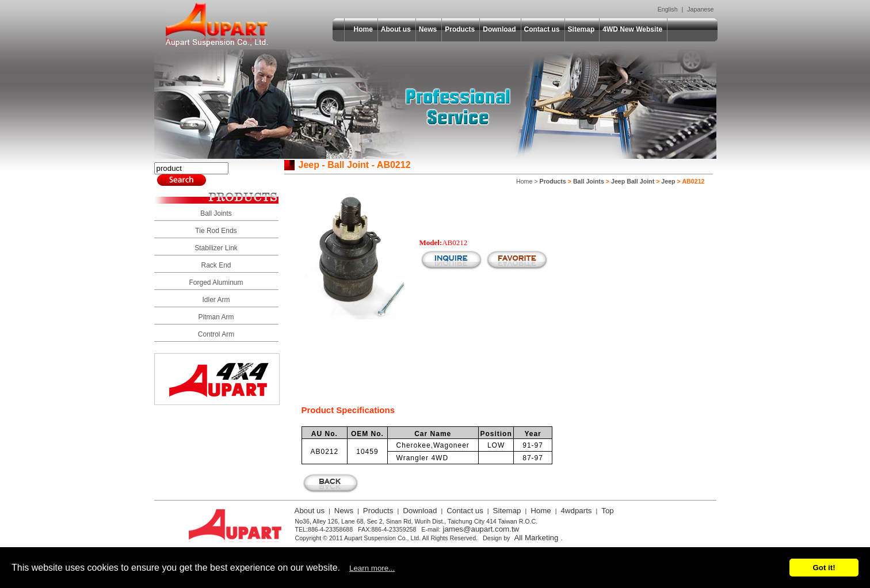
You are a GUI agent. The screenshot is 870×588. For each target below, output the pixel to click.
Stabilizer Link (216, 248)
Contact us (542, 29)
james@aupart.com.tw (481, 529)
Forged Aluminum (216, 282)
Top (608, 511)
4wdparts (576, 511)
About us (396, 29)
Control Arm (216, 334)
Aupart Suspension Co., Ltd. (217, 25)
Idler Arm (216, 300)
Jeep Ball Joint (633, 181)
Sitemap (581, 29)
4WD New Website (632, 29)
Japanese (700, 9)
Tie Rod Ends (216, 231)
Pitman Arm (216, 317)
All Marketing (536, 538)
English (668, 9)
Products (460, 29)
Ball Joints (216, 213)
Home (363, 29)
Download (499, 29)
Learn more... (372, 568)
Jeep (668, 181)
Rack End (216, 265)
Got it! (824, 568)
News (428, 29)
